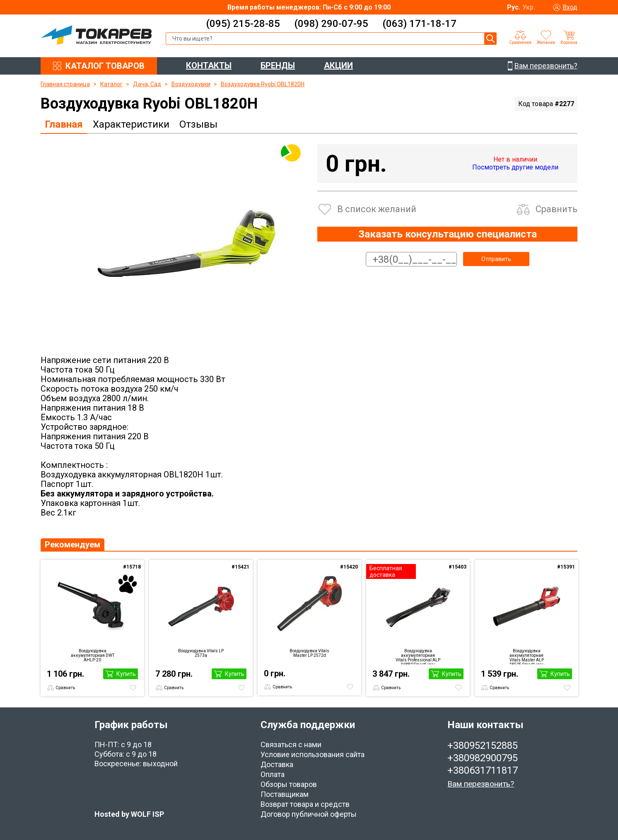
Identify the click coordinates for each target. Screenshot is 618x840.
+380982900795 (483, 758)
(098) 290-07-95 (331, 24)
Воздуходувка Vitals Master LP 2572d (309, 653)
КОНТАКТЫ (209, 65)
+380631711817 (483, 770)
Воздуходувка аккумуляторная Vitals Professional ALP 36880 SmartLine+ (418, 656)
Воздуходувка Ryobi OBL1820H (263, 84)
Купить (126, 674)
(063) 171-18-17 (419, 24)
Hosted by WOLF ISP (129, 814)
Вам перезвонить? (481, 784)
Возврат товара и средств (305, 804)
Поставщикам (285, 794)
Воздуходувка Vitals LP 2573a (201, 653)
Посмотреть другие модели (515, 167)
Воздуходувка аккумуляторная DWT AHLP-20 (93, 655)
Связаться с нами (291, 744)
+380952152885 (483, 746)
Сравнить (556, 209)
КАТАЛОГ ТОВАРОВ (105, 66)
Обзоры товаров (289, 784)
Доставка (277, 764)
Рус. (514, 7)
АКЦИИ (338, 65)
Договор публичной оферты (309, 814)
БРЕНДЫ (278, 65)
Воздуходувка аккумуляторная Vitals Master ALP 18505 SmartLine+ (526, 656)
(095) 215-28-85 (243, 24)
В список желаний (377, 209)
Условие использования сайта (313, 754)
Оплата (273, 774)
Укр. (529, 7)
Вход (570, 7)
